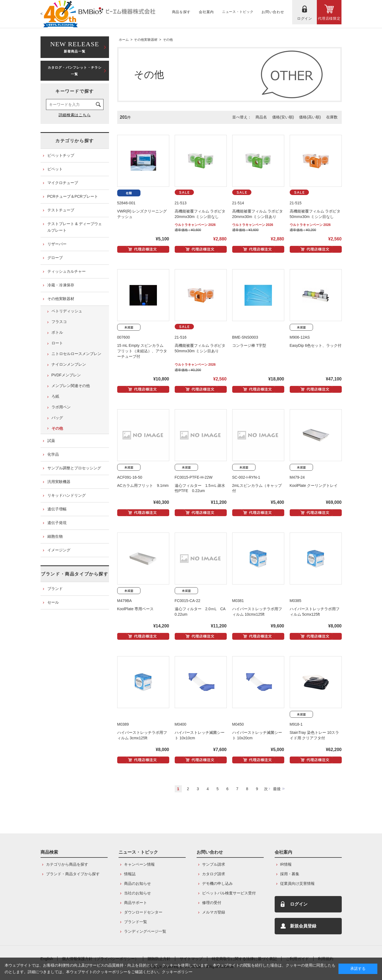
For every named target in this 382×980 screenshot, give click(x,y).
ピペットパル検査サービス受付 (229, 893)
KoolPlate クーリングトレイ (314, 485)
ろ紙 (55, 396)
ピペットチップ (61, 155)
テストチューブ (61, 210)
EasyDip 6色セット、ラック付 (316, 345)
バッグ (57, 418)
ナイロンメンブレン (69, 364)
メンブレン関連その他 (71, 386)
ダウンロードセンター (143, 912)
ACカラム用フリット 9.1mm (143, 485)
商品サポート (136, 903)
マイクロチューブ (63, 183)
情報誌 (130, 874)
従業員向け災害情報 (297, 883)
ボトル (57, 332)
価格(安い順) (283, 117)
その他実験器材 (146, 40)
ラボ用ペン (61, 407)
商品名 (261, 117)
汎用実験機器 (59, 482)
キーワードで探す (75, 91)
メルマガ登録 (214, 912)
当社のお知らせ (137, 893)
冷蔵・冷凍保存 (61, 285)
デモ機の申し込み (217, 883)
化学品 (53, 454)
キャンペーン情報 (139, 864)
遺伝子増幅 (57, 509)
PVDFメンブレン (66, 375)
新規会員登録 (303, 926)
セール (53, 602)
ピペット (55, 169)
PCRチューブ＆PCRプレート (73, 196)
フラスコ (59, 322)
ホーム (124, 40)
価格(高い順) (310, 117)
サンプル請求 (214, 864)
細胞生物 (55, 536)
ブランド (55, 589)
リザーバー (57, 244)
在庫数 (332, 117)
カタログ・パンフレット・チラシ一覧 (75, 71)
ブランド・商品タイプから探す (74, 574)
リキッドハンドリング (67, 495)
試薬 (51, 441)
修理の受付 (212, 903)
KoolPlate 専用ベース (136, 609)
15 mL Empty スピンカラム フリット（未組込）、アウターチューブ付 (142, 351)
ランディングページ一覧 (145, 931)
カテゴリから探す (75, 141)
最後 (277, 789)
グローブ (55, 258)
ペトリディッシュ (67, 311)
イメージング (59, 550)
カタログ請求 (214, 874)
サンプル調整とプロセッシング (74, 468)
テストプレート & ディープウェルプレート (75, 227)
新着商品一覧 (75, 47)
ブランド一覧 (136, 922)
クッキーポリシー (177, 972)
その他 (168, 40)
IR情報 (286, 864)
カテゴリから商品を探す (67, 864)
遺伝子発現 (57, 523)
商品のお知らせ (137, 883)
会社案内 (283, 852)
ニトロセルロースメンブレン (76, 354)
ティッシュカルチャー (67, 271)
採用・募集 (290, 874)
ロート (57, 343)
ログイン (299, 904)
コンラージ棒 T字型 (249, 345)
